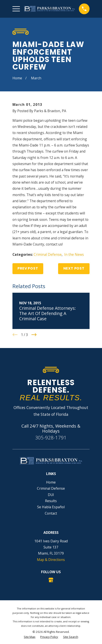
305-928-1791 (51, 437)
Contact (51, 513)
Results (51, 501)
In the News (74, 254)
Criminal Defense (48, 254)
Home (51, 482)
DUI (51, 495)
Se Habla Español (51, 507)
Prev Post (28, 268)
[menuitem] (30, 637)
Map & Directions (51, 560)
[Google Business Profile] (51, 580)
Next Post (74, 268)
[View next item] (34, 335)
